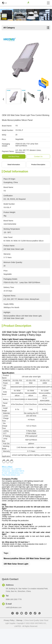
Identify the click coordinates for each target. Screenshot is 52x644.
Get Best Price (14, 156)
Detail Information (14, 165)
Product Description (38, 165)
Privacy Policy (9, 620)
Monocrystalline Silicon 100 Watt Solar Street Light (27, 558)
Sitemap (19, 620)
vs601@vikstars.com (14, 607)
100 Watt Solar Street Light (16, 564)
